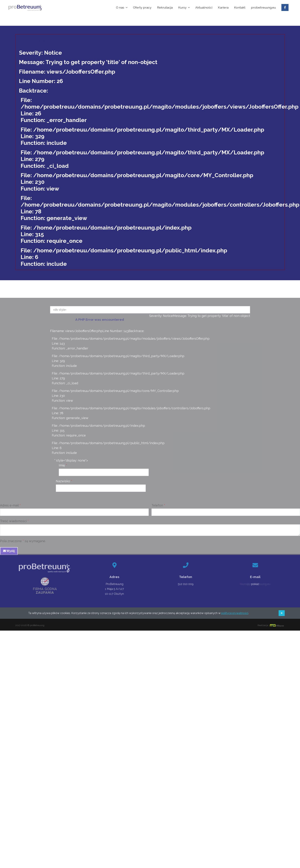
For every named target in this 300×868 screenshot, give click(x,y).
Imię (62, 466)
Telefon (157, 506)
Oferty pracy (142, 7)
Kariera (223, 7)
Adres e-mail (9, 506)
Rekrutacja (165, 7)
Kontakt (240, 7)
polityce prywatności (235, 613)
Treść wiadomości (13, 522)
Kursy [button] (183, 7)
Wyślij (9, 552)
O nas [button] (120, 7)
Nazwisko (63, 482)
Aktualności (204, 7)
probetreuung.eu (263, 7)
